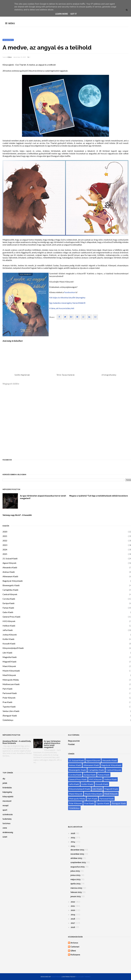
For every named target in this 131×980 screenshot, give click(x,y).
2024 (5, 549)
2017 (73, 923)
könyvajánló (8, 797)
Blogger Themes (83, 977)
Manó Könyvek (9, 666)
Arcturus (74, 943)
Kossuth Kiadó (9, 644)
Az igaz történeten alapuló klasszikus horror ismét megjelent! (43, 497)
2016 (73, 927)
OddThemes (56, 977)
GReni (10, 57)
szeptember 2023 (78, 862)
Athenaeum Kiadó (10, 576)
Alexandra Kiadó (10, 567)
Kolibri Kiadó (8, 639)
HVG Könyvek (9, 621)
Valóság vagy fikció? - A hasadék (17, 515)
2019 (73, 915)
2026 (73, 833)
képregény (7, 792)
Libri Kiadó (7, 653)
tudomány (7, 819)
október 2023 (76, 858)
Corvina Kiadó (9, 599)
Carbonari (75, 947)
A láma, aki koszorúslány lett (62, 308)
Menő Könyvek (9, 675)
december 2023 (77, 850)
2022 (5, 541)
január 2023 (76, 896)
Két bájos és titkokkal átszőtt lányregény (67, 297)
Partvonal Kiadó (10, 693)
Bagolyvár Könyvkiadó (13, 581)
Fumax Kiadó (8, 608)
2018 (73, 919)
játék (5, 783)
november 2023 (77, 854)
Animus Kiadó (9, 572)
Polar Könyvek (9, 698)
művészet (7, 801)
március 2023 (76, 888)
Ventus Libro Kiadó (11, 711)
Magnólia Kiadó (10, 657)
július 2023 (75, 871)
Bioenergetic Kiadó (11, 585)
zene (5, 828)
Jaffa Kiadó (8, 630)
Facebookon (70, 292)
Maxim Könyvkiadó (11, 671)
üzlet (5, 837)
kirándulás (7, 788)
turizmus (6, 823)
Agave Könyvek (9, 563)
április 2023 (75, 884)
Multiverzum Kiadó (11, 684)
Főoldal (71, 744)
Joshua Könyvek (10, 635)
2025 (5, 554)
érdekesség (8, 832)
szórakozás (8, 814)
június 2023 (75, 875)
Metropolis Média (11, 680)
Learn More (62, 14)
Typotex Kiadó (9, 707)
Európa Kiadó (9, 603)
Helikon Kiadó (9, 626)
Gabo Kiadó (8, 612)
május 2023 (75, 879)
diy (4, 779)
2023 (5, 545)
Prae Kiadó (7, 702)
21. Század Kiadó (10, 558)
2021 (5, 536)
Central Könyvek (10, 594)
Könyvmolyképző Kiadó (13, 648)
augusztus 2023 (77, 867)
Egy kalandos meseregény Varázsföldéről (67, 303)
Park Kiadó (7, 689)
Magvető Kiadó (9, 662)
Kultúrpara (75, 955)
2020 (5, 532)
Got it (73, 14)
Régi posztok (74, 741)
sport (5, 810)
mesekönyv (8, 40)
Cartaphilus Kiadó (10, 590)
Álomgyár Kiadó (10, 716)
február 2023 (76, 892)
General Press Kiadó (11, 617)
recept (6, 806)
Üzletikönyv (8, 720)
